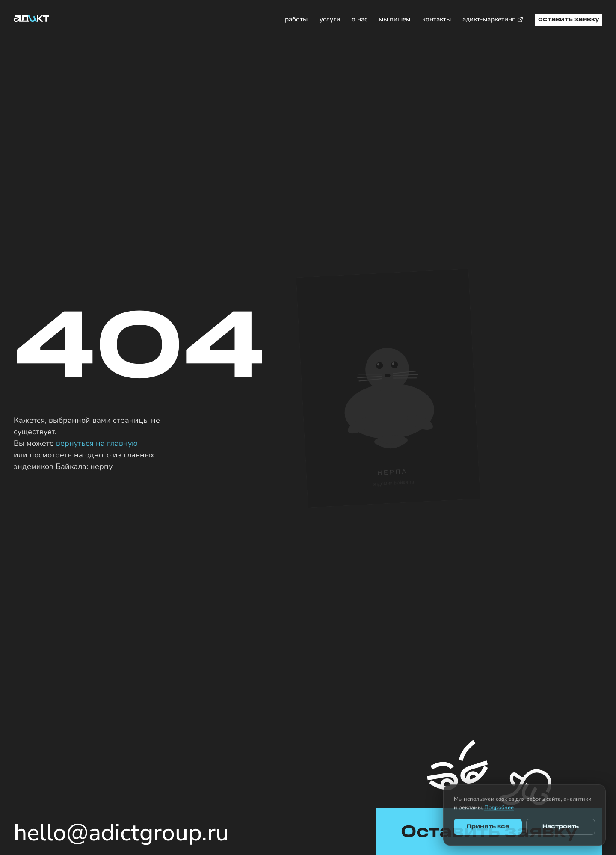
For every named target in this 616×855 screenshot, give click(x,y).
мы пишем (395, 19)
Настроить (561, 831)
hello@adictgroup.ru (121, 833)
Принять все (488, 831)
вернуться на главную (97, 443)
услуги (330, 19)
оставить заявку (569, 19)
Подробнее (499, 811)
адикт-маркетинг (493, 19)
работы (296, 19)
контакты (437, 19)
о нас (360, 19)
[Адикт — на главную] (32, 19)
